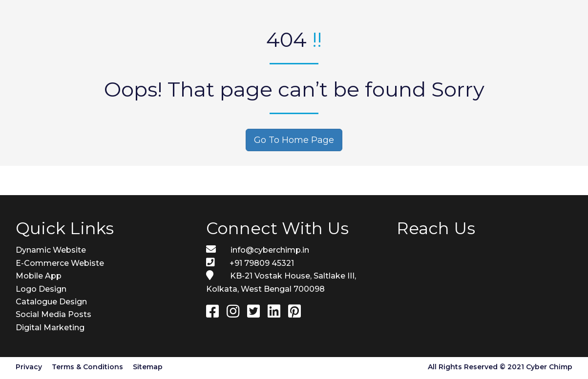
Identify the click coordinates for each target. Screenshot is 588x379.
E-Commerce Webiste (60, 263)
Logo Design (41, 289)
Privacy (29, 367)
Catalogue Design (51, 302)
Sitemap (148, 367)
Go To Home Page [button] (294, 140)
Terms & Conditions (87, 367)
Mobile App (39, 276)
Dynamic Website (51, 250)
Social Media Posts (53, 314)
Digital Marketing (50, 328)
